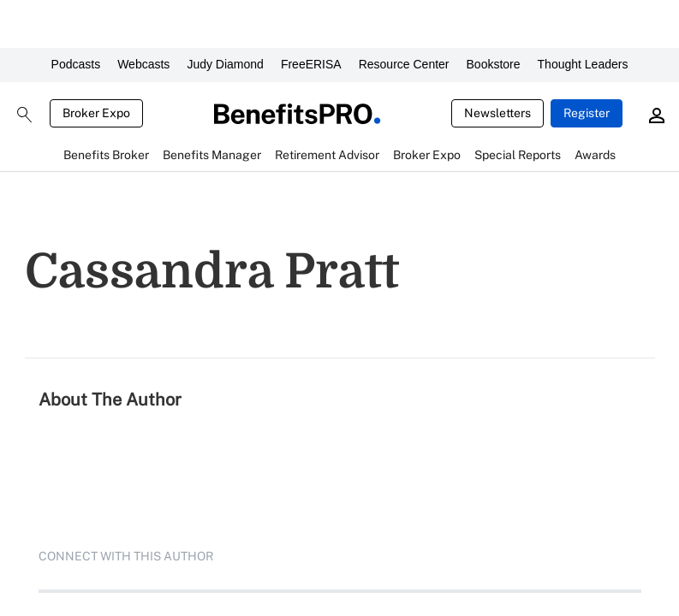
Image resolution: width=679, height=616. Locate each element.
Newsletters (497, 113)
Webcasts (143, 64)
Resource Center (404, 64)
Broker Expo (96, 113)
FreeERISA (311, 64)
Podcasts (76, 64)
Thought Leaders (583, 64)
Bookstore (494, 64)
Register (587, 113)
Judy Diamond (225, 64)
